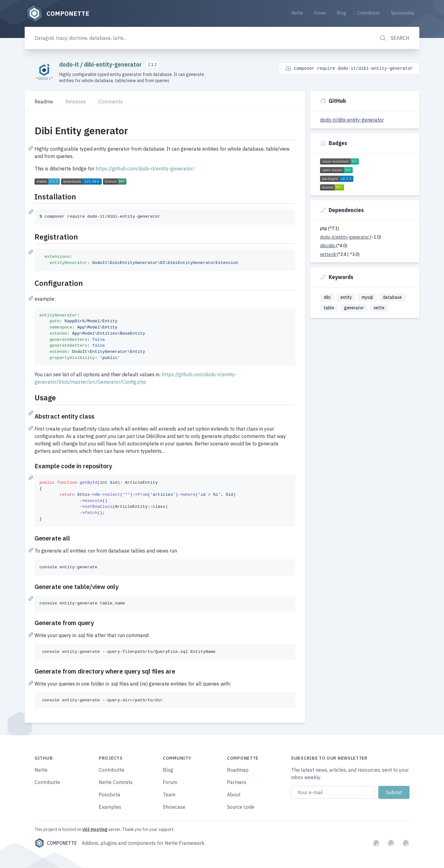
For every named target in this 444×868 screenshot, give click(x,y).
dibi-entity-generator (113, 65)
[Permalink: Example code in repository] (31, 478)
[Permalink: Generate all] (31, 550)
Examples (110, 807)
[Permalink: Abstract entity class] (31, 428)
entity (346, 298)
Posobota (109, 795)
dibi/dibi (328, 246)
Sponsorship (403, 13)
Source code (241, 807)
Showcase (174, 807)
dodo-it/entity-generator (345, 237)
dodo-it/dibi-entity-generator (352, 120)
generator (354, 308)
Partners (237, 782)
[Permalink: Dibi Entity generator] (31, 148)
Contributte (369, 13)
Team (169, 795)
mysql (367, 298)
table (329, 308)
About (234, 795)
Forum (320, 13)
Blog (342, 13)
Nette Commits (116, 782)
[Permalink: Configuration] (31, 298)
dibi (327, 298)
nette (379, 308)
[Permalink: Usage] (31, 413)
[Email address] (333, 793)
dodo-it (70, 65)
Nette (297, 13)
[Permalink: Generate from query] (31, 634)
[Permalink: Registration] (31, 252)
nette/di (328, 255)
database (392, 298)
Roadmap (238, 770)
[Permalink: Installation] (31, 212)
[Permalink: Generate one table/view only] (31, 599)
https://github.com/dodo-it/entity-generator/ (145, 169)
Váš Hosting (95, 830)
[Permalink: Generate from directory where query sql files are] (31, 683)
